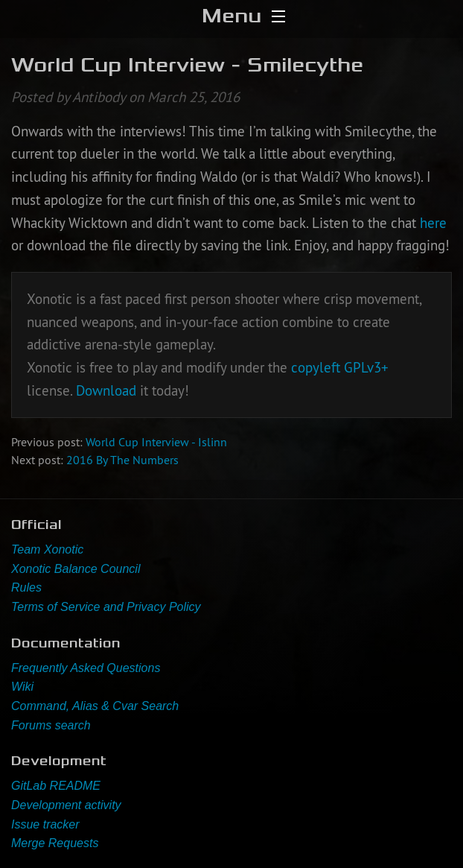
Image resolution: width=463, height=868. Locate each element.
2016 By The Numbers (122, 460)
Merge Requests (55, 843)
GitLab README (56, 786)
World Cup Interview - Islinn (156, 442)
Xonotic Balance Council (76, 569)
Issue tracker (45, 824)
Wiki (22, 687)
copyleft (316, 367)
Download (106, 390)
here (433, 223)
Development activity (66, 805)
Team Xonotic (47, 549)
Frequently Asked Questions (86, 668)
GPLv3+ (366, 367)
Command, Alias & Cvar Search (95, 706)
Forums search (51, 725)
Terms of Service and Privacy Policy (106, 607)
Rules (26, 587)
